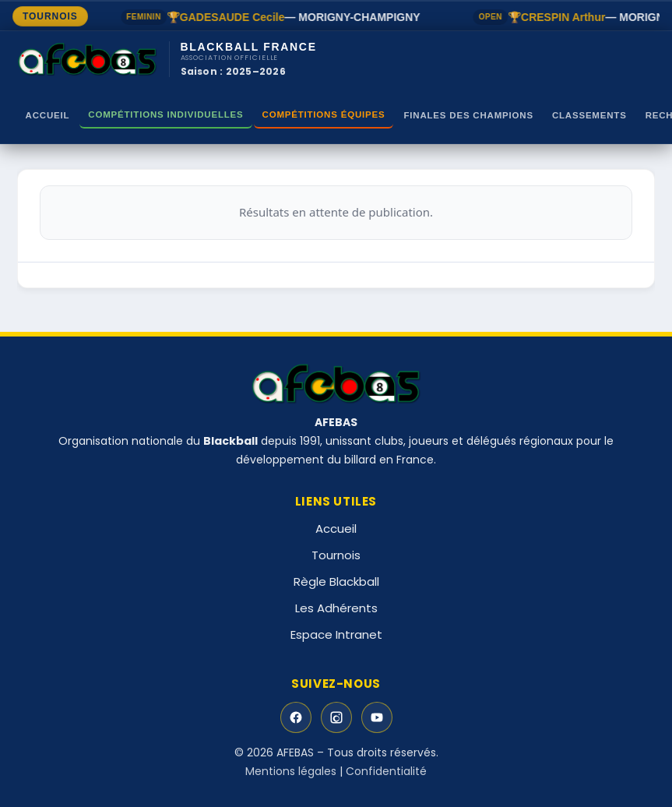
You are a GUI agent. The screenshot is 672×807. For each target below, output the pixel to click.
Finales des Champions (468, 115)
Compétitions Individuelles (165, 115)
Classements (589, 115)
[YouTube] (377, 717)
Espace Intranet (336, 634)
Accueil (48, 115)
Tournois (336, 555)
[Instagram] (336, 717)
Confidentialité (386, 771)
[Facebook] (296, 717)
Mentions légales (291, 771)
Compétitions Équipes (324, 115)
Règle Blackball (336, 581)
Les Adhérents (336, 608)
